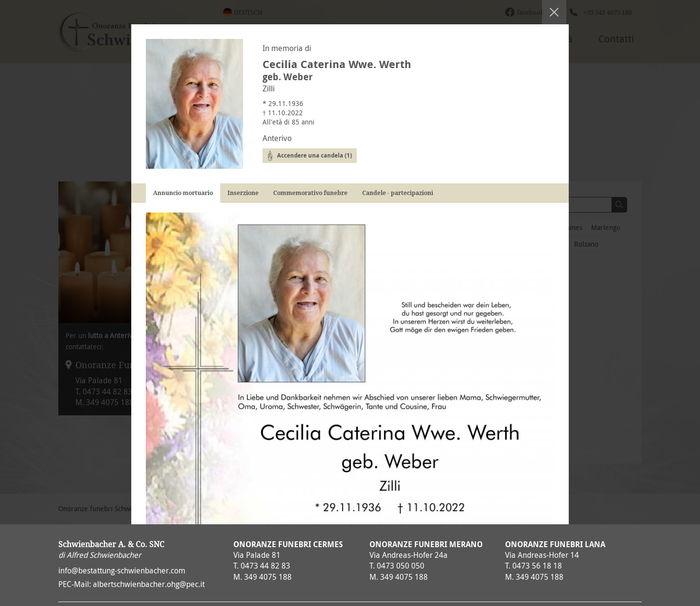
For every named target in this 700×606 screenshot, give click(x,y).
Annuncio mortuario (183, 193)
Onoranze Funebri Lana (555, 544)
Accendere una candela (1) (315, 155)
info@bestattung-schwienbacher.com (122, 570)
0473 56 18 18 (537, 566)
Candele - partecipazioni (398, 193)
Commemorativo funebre (310, 193)
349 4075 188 (268, 577)
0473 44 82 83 (265, 566)
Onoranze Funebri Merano (426, 544)
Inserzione (243, 193)
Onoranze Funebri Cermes (288, 544)
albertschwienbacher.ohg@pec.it (149, 584)
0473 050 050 (401, 566)
